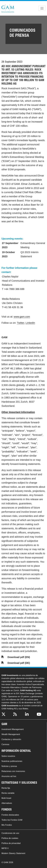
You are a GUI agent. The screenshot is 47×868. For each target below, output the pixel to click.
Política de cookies (10, 838)
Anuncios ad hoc (9, 776)
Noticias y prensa (9, 766)
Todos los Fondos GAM (12, 820)
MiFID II (5, 848)
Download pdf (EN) (19, 657)
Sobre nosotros (8, 756)
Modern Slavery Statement (13, 853)
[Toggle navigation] (42, 8)
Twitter (21, 323)
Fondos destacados (10, 815)
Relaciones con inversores (13, 771)
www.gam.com (22, 317)
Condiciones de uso (10, 833)
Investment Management (13, 729)
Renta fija (6, 788)
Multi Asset (6, 798)
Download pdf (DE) (19, 663)
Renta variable (8, 793)
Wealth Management (11, 734)
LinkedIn (30, 323)
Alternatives (7, 803)
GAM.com (8, 8)
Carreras (5, 744)
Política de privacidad (11, 843)
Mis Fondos (7, 825)
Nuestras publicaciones (12, 761)
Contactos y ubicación (11, 739)
